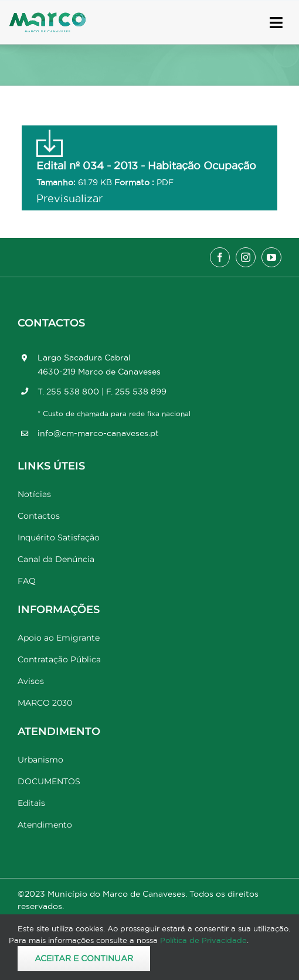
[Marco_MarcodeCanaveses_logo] (47, 17)
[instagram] (246, 257)
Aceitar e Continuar (84, 958)
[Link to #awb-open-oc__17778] (276, 23)
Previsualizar (69, 198)
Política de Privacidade (203, 940)
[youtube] (271, 257)
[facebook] (220, 257)
